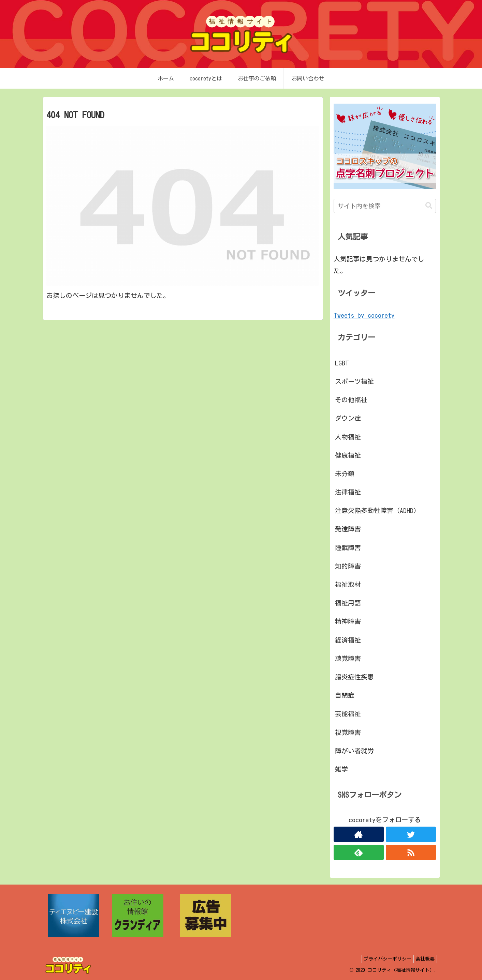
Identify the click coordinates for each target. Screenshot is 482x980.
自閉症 (345, 695)
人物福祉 (348, 437)
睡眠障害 (348, 548)
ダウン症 (348, 418)
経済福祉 (348, 640)
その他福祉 (351, 400)
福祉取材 (348, 584)
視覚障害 (348, 732)
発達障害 (348, 529)
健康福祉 (348, 455)
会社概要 (424, 959)
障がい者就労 (354, 751)
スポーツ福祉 (354, 381)
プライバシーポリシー (383, 959)
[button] (429, 206)
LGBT (342, 363)
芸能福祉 (348, 714)
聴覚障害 (348, 658)
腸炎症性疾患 (354, 677)
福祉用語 (348, 603)
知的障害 (348, 566)
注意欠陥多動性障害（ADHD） (377, 510)
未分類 (345, 474)
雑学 (341, 769)
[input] (385, 206)
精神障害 (348, 621)
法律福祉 (348, 492)
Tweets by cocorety (364, 315)
